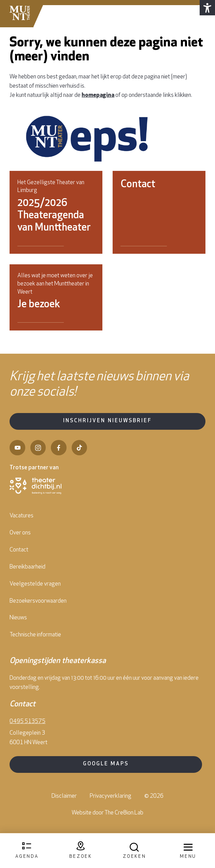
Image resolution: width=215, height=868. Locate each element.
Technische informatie (35, 635)
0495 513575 (27, 722)
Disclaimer (64, 796)
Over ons (20, 533)
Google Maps (106, 764)
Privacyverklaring (111, 796)
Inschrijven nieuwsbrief (107, 421)
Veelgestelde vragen (35, 584)
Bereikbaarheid (27, 567)
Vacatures (21, 516)
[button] (207, 8)
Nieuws (18, 618)
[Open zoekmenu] (134, 851)
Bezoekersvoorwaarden (38, 601)
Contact (19, 550)
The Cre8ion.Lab (124, 813)
